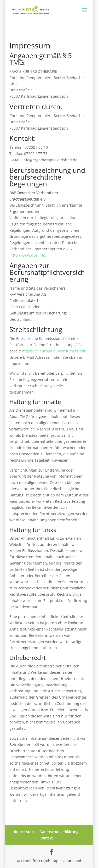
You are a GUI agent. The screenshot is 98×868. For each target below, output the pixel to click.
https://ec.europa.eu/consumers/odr (54, 351)
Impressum (24, 832)
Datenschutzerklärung (59, 832)
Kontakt (46, 838)
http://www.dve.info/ (28, 255)
